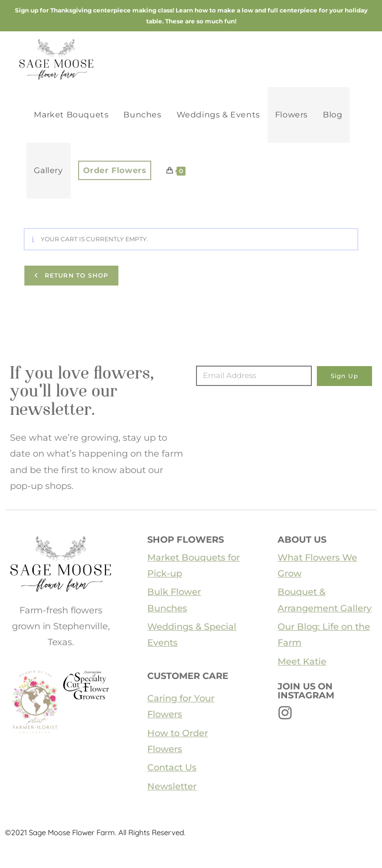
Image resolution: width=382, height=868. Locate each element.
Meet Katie (302, 662)
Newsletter (172, 786)
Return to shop (75, 275)
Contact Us (172, 768)
